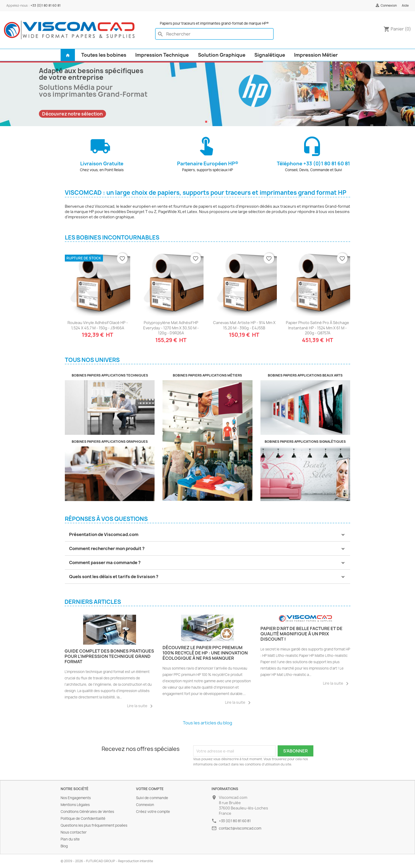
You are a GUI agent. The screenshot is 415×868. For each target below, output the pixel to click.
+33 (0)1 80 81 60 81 (46, 5)
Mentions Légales (75, 805)
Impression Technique (162, 55)
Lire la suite (141, 706)
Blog (64, 846)
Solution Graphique (222, 55)
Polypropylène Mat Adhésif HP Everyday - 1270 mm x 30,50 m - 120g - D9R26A (171, 328)
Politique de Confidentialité (83, 818)
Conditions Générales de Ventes (87, 812)
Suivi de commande (152, 798)
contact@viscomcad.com (240, 828)
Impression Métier (316, 55)
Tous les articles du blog (207, 723)
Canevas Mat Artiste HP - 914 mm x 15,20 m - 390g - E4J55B (244, 325)
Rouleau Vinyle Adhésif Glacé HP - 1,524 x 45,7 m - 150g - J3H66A (98, 325)
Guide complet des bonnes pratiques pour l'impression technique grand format (109, 656)
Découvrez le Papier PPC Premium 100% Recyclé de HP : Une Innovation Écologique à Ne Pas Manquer (205, 653)
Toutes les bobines (104, 55)
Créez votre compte (153, 812)
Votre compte (150, 789)
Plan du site (70, 839)
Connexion (145, 805)
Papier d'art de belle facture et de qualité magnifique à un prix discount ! (301, 634)
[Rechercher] (214, 34)
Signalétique (270, 55)
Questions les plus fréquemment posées (94, 825)
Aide (405, 5)
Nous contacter (74, 832)
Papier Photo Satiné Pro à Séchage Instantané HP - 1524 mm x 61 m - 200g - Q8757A (317, 328)
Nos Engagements (76, 798)
